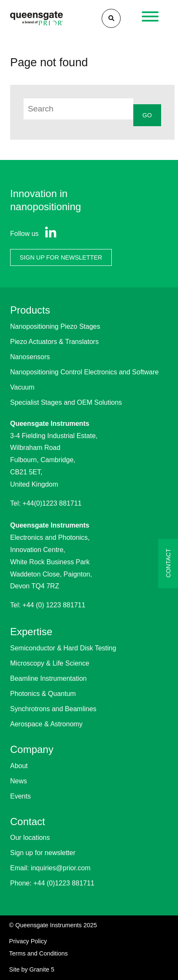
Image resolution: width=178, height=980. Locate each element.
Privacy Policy (28, 941)
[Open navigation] (150, 19)
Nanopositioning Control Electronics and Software (84, 372)
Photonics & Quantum (43, 694)
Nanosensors (30, 357)
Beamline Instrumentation (48, 678)
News (19, 781)
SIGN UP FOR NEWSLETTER (61, 257)
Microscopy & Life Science (50, 663)
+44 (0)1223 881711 (64, 883)
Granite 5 (42, 969)
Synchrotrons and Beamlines (53, 709)
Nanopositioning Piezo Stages (55, 326)
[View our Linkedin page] (49, 234)
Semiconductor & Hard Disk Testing (63, 648)
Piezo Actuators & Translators (54, 342)
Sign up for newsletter (43, 853)
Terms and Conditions (39, 953)
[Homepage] (36, 18)
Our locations (30, 838)
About (19, 766)
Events (20, 796)
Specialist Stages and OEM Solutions (66, 402)
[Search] (111, 18)
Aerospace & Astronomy (46, 724)
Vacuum (22, 387)
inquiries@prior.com (61, 868)
